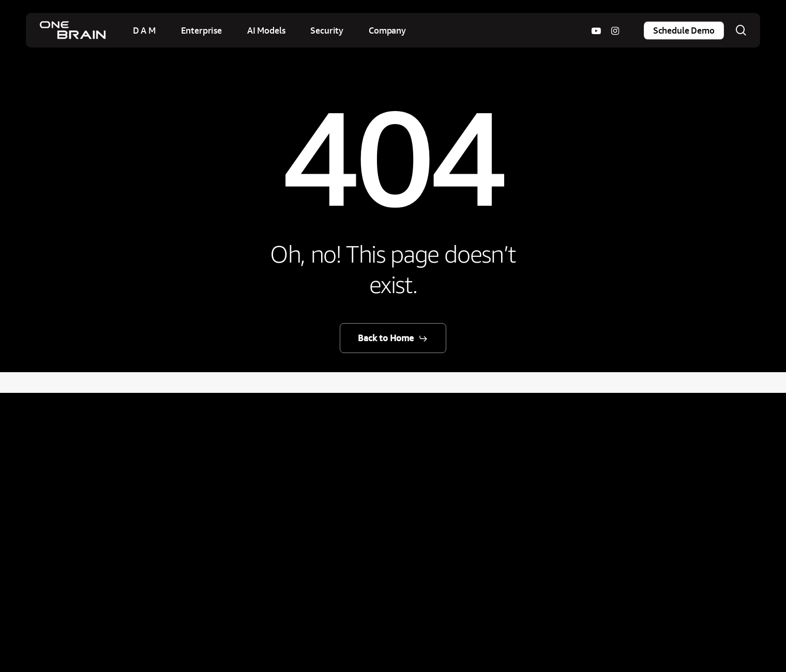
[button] (393, 339)
